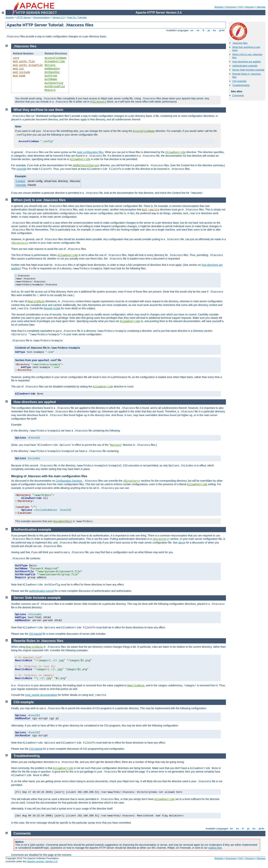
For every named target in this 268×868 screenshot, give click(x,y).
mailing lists (215, 848)
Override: (21, 185)
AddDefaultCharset (86, 166)
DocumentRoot (63, 521)
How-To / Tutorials (77, 17)
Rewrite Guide (52, 308)
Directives (231, 7)
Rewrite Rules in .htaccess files (39, 641)
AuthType (51, 76)
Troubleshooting (241, 85)
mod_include (21, 72)
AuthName (51, 79)
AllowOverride (55, 61)
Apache (10, 17)
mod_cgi (18, 69)
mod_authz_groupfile (28, 65)
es (198, 30)
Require (50, 90)
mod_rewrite (151, 210)
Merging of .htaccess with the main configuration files (49, 476)
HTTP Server (24, 17)
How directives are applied (246, 62)
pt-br (222, 30)
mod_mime (19, 76)
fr (204, 30)
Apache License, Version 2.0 (42, 861)
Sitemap (261, 7)
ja (209, 30)
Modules (219, 7)
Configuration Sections (69, 481)
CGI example (239, 81)
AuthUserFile (54, 83)
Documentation (41, 17)
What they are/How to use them (38, 110)
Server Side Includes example (248, 70)
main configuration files (90, 152)
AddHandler (52, 69)
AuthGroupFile (55, 87)
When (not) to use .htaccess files (40, 200)
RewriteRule (36, 301)
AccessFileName (55, 58)
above (182, 543)
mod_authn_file (24, 61)
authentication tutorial (42, 591)
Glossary (250, 7)
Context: (21, 181)
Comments (238, 95)
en (192, 30)
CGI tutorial (36, 749)
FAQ (241, 7)
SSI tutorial (36, 634)
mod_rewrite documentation (41, 695)
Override (21, 169)
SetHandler (52, 72)
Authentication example (245, 66)
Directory (99, 102)
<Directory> (20, 243)
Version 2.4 (59, 17)
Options (50, 65)
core (16, 58)
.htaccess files (240, 43)
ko (214, 30)
